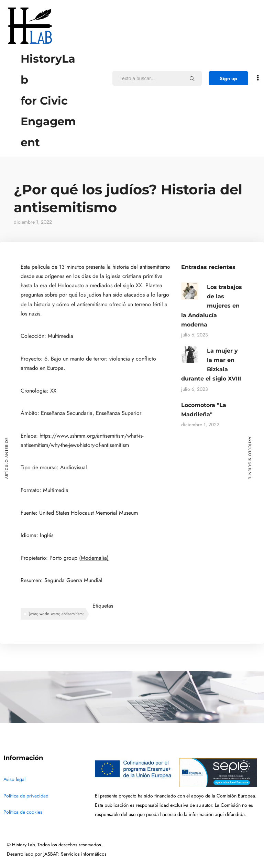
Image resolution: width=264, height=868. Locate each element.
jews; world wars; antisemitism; (57, 614)
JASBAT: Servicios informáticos (75, 854)
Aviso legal (14, 779)
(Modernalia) (94, 558)
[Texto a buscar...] (192, 78)
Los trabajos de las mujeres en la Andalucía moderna (212, 306)
